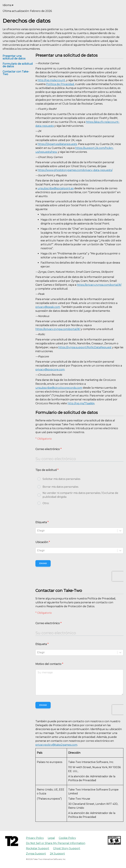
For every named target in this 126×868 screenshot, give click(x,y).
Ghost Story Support (67, 848)
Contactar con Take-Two (16, 73)
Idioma (8, 5)
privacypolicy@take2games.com (56, 745)
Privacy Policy (35, 838)
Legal (51, 838)
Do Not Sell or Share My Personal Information (56, 843)
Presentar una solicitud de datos (14, 57)
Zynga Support (36, 854)
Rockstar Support (38, 848)
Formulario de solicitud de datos (18, 65)
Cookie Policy (67, 838)
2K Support (57, 854)
